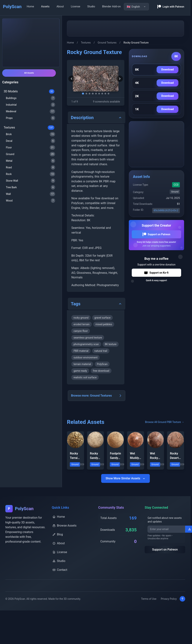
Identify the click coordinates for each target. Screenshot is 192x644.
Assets (45, 6)
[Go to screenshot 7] (103, 93)
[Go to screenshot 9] (110, 93)
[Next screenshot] (118, 79)
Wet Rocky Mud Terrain (155, 465)
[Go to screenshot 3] (88, 93)
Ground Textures (107, 43)
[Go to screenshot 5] (96, 93)
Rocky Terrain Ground (75, 465)
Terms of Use (147, 608)
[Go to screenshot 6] (99, 93)
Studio (91, 6)
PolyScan (12, 7)
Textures (86, 43)
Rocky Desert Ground (175, 465)
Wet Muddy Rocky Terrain (135, 465)
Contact (60, 578)
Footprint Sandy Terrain (115, 465)
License (76, 6)
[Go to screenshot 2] (85, 93)
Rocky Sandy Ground (95, 465)
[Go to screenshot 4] (92, 93)
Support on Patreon (157, 234)
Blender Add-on (111, 6)
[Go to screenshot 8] (107, 93)
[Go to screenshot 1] (81, 93)
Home (30, 6)
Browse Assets (64, 534)
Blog (58, 543)
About (60, 6)
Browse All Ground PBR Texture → (165, 431)
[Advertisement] (31, 43)
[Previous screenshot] (74, 79)
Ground (175, 192)
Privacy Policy (167, 608)
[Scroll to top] (182, 608)
